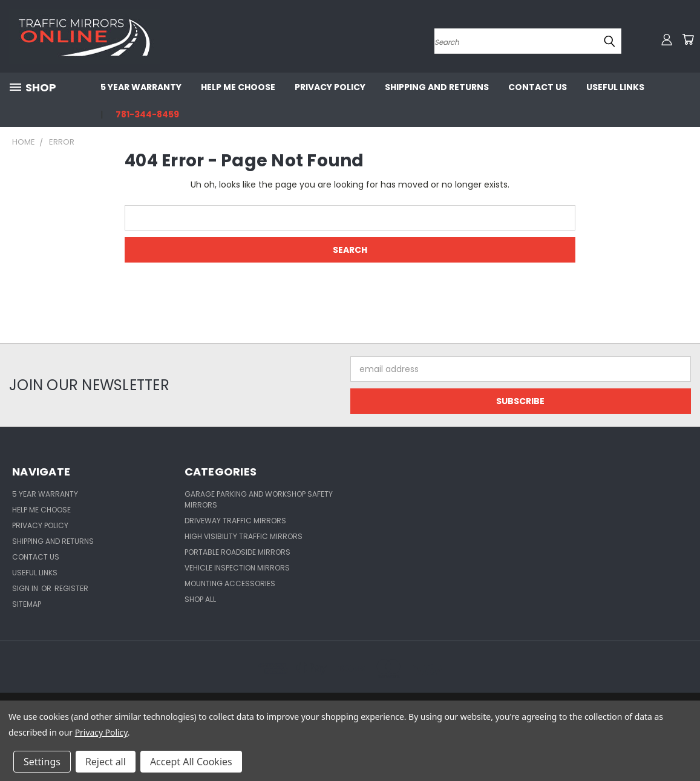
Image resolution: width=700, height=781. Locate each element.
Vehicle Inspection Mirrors (237, 568)
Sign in (26, 588)
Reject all (106, 762)
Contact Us (538, 87)
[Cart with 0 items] (688, 39)
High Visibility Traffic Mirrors (244, 536)
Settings (42, 762)
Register (71, 588)
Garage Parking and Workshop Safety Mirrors (259, 499)
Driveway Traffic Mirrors (235, 521)
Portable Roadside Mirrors (237, 552)
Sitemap (27, 604)
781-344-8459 (147, 114)
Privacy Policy (330, 87)
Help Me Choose (238, 87)
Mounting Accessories (230, 583)
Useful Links (615, 87)
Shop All (200, 599)
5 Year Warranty (141, 87)
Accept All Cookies (191, 762)
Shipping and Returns (437, 87)
